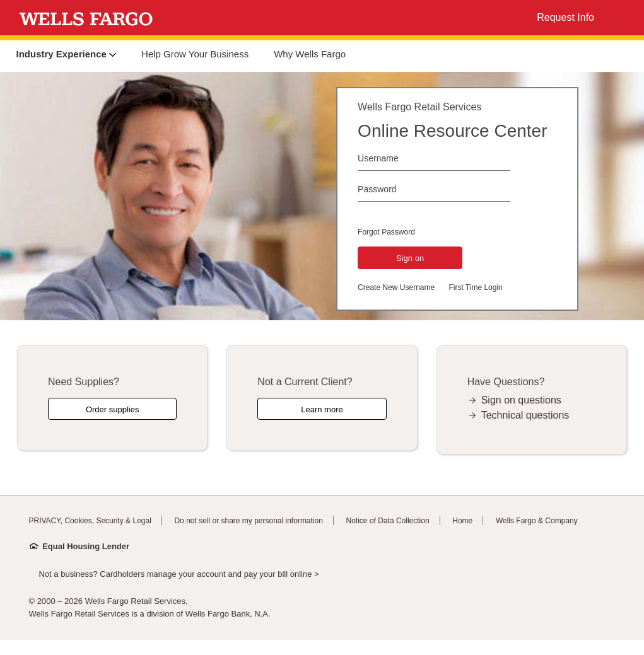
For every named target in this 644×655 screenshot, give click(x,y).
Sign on (410, 258)
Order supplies (113, 409)
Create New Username (396, 287)
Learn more (322, 409)
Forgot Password (386, 232)
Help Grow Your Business (195, 54)
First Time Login (475, 287)
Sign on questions (521, 400)
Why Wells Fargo (310, 54)
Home (462, 521)
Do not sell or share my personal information (248, 521)
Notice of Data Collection (388, 521)
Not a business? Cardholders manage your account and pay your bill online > (179, 574)
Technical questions (525, 415)
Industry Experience (67, 54)
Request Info (565, 17)
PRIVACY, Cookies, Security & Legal (90, 521)
